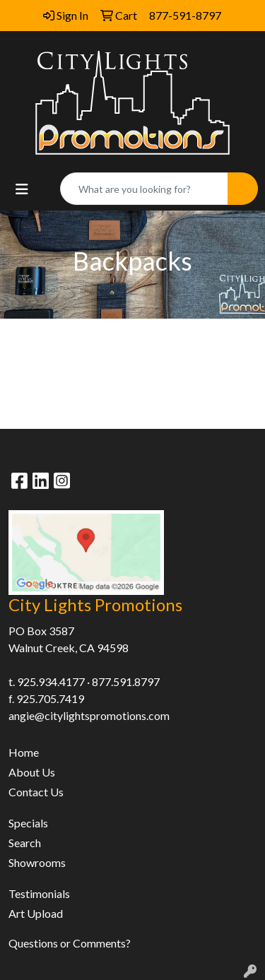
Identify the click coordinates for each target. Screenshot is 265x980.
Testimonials (39, 893)
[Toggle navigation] (22, 189)
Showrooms (37, 862)
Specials (28, 823)
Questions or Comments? (70, 943)
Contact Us (36, 792)
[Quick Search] (144, 189)
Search (25, 843)
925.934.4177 (51, 681)
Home (24, 752)
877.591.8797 (126, 681)
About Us (32, 772)
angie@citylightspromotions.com (89, 715)
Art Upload (36, 913)
